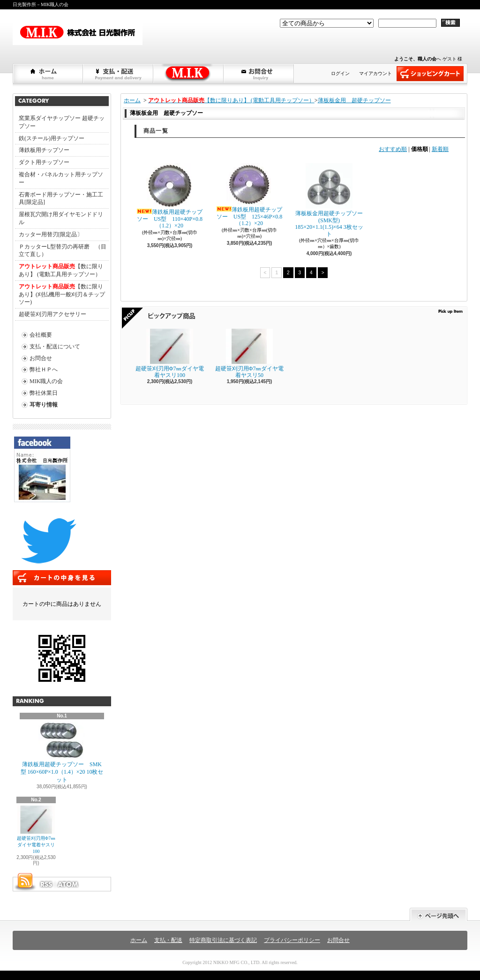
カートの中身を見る (62, 578)
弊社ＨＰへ (44, 369)
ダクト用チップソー (44, 162)
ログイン (340, 73)
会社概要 (41, 335)
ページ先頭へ (439, 915)
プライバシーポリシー (292, 940)
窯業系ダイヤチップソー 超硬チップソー (62, 122)
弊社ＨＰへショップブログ (189, 74)
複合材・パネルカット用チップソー (61, 178)
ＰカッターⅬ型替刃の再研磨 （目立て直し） (63, 251)
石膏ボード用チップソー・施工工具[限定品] (61, 199)
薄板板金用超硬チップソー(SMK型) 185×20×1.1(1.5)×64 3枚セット (329, 200)
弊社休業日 (44, 393)
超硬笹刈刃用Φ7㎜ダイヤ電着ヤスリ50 (250, 354)
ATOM (68, 884)
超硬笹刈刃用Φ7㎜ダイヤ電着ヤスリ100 (36, 830)
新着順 (440, 149)
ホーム (48, 74)
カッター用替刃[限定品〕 (51, 234)
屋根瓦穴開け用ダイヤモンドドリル (61, 218)
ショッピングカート (430, 74)
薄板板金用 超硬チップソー (354, 100)
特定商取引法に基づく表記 (223, 940)
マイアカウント (375, 73)
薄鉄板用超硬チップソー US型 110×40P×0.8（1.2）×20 (170, 196)
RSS (46, 884)
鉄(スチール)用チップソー (52, 138)
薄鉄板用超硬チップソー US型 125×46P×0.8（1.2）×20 (250, 195)
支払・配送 (168, 940)
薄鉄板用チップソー (44, 150)
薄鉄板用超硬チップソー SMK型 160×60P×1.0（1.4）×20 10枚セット (62, 753)
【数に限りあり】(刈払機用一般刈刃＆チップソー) (62, 294)
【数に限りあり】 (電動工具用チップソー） (61, 270)
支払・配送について (119, 74)
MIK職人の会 (46, 381)
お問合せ (259, 74)
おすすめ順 (393, 149)
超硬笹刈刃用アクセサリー (52, 314)
